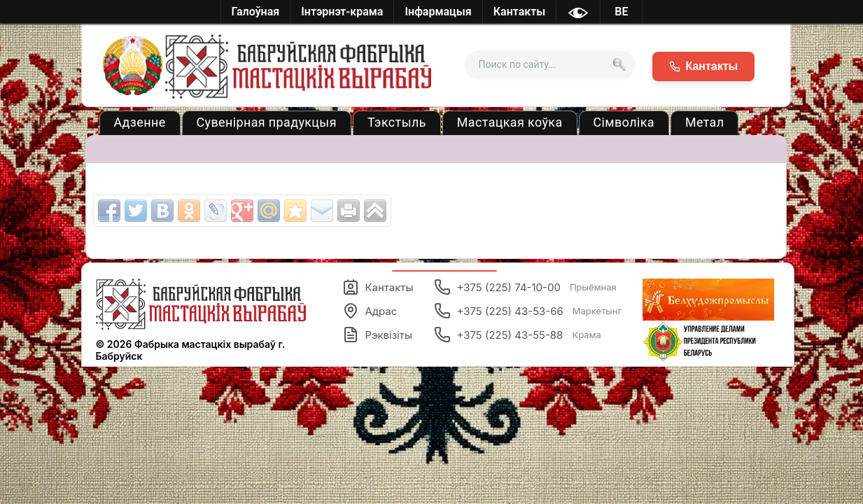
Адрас (370, 311)
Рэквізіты (377, 335)
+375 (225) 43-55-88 (517, 335)
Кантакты (378, 287)
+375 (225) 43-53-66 (528, 311)
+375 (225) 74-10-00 (525, 287)
